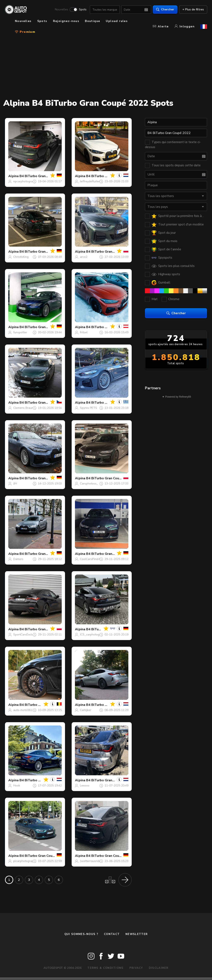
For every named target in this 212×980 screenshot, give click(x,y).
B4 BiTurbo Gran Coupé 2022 (43, 176)
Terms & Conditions (105, 968)
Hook (17, 786)
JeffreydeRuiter (90, 181)
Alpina (13, 176)
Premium (25, 32)
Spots (83, 10)
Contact (112, 934)
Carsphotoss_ (89, 484)
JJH (15, 484)
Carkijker (86, 710)
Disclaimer (159, 968)
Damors (18, 559)
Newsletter (137, 934)
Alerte (161, 26)
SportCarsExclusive (26, 635)
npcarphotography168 (28, 181)
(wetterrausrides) (91, 861)
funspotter (20, 332)
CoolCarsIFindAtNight (94, 559)
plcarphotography (25, 861)
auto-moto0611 (23, 710)
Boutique (92, 21)
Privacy (136, 968)
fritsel (84, 332)
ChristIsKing (21, 257)
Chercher (165, 9)
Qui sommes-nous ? (81, 934)
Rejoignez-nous (66, 21)
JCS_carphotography (93, 635)
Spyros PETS (89, 408)
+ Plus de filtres (193, 9)
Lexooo (85, 786)
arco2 (84, 257)
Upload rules (117, 21)
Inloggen (185, 26)
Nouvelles (61, 10)
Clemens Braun (23, 408)
